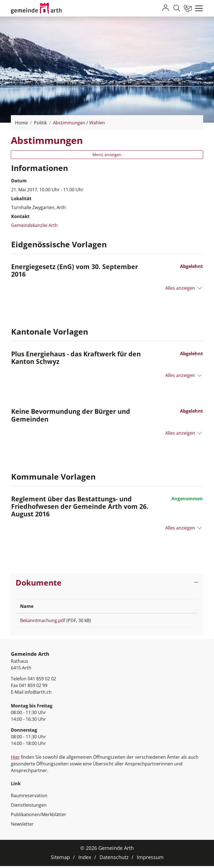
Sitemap (60, 859)
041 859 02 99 (33, 687)
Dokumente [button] (39, 582)
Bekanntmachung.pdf (43, 620)
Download (172, 621)
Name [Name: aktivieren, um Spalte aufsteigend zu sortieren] (27, 606)
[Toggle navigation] (198, 8)
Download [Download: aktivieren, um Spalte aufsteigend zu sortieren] (162, 606)
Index (85, 859)
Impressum (150, 859)
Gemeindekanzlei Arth (34, 225)
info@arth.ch (38, 694)
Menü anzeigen (107, 155)
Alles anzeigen (180, 288)
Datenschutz (114, 859)
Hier (15, 759)
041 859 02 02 (42, 681)
